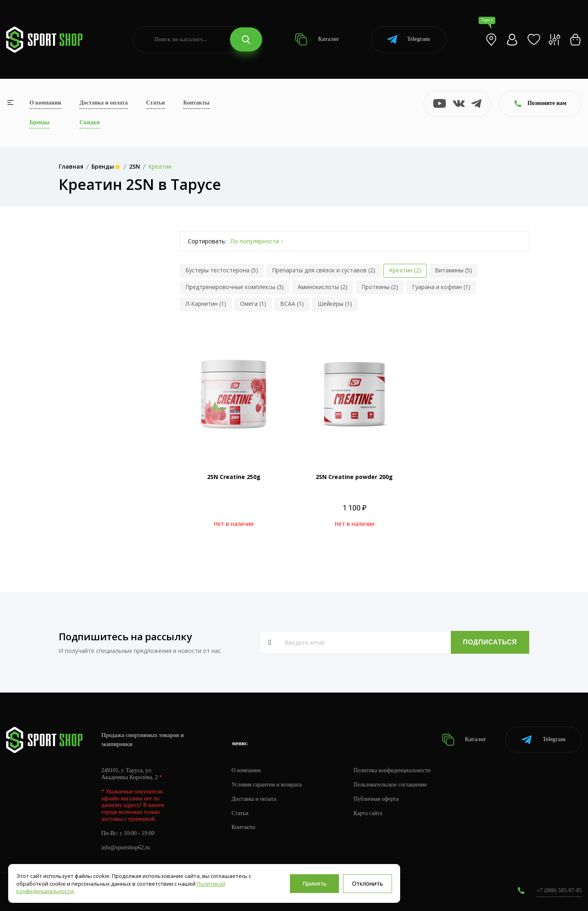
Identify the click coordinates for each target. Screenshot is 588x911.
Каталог (317, 39)
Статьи (156, 103)
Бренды (39, 122)
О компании (45, 103)
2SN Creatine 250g (234, 477)
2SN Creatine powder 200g (354, 477)
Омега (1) (253, 304)
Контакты (196, 103)
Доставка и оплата (104, 103)
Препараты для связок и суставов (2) (324, 270)
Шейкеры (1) (335, 304)
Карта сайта (368, 813)
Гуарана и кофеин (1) (441, 287)
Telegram (409, 39)
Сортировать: (207, 241)
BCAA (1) (292, 304)
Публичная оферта (376, 799)
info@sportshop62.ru (126, 848)
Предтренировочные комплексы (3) (235, 287)
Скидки (90, 122)
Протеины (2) (380, 287)
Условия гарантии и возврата (267, 785)
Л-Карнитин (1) (206, 304)
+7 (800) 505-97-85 (559, 890)
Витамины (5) (453, 270)
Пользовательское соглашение (390, 785)
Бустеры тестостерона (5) (222, 270)
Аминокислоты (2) (323, 287)
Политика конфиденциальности (392, 770)
